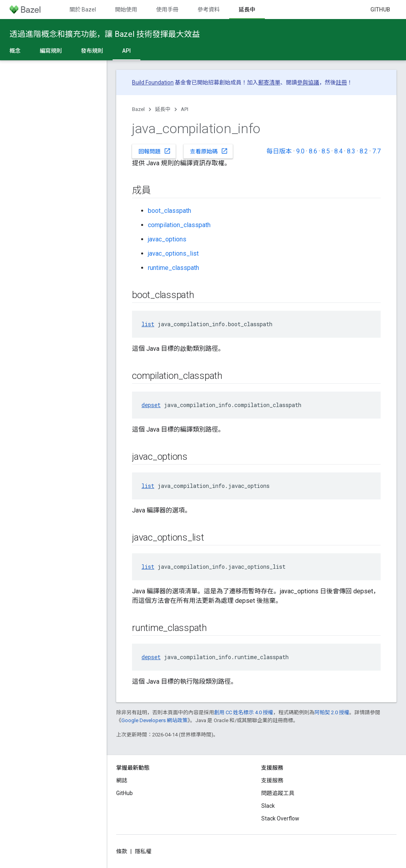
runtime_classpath (173, 268)
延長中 (163, 109)
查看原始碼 (209, 151)
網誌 (122, 780)
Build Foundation (153, 82)
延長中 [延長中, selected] (247, 10)
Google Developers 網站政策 (154, 720)
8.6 (313, 151)
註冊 (341, 82)
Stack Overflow (280, 818)
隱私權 (143, 851)
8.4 (338, 151)
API (185, 109)
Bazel (138, 109)
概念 (15, 51)
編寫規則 (51, 51)
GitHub (380, 10)
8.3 (351, 151)
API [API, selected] (126, 51)
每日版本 (279, 151)
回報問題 (155, 151)
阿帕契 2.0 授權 (332, 712)
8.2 (364, 151)
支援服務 (272, 780)
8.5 (326, 151)
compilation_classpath (179, 225)
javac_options (167, 239)
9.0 (300, 151)
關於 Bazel (83, 10)
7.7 (376, 151)
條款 (122, 851)
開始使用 (126, 10)
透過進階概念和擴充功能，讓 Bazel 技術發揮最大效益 (105, 34)
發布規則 (92, 51)
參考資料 (209, 10)
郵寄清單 (269, 82)
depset (151, 405)
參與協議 (308, 82)
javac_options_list (173, 253)
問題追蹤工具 (278, 793)
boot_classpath (169, 211)
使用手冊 (167, 10)
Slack (268, 806)
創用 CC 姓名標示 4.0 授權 (244, 712)
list (148, 324)
